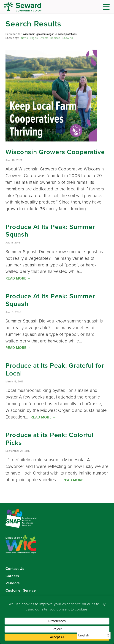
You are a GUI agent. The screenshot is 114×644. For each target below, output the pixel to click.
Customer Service (21, 590)
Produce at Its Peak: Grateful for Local (55, 369)
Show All (68, 38)
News (24, 38)
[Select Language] (94, 636)
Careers (12, 576)
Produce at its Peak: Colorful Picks (50, 439)
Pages (34, 38)
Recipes (55, 38)
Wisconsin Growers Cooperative (55, 152)
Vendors (13, 583)
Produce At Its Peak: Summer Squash (50, 231)
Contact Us (15, 569)
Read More (18, 278)
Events (44, 38)
